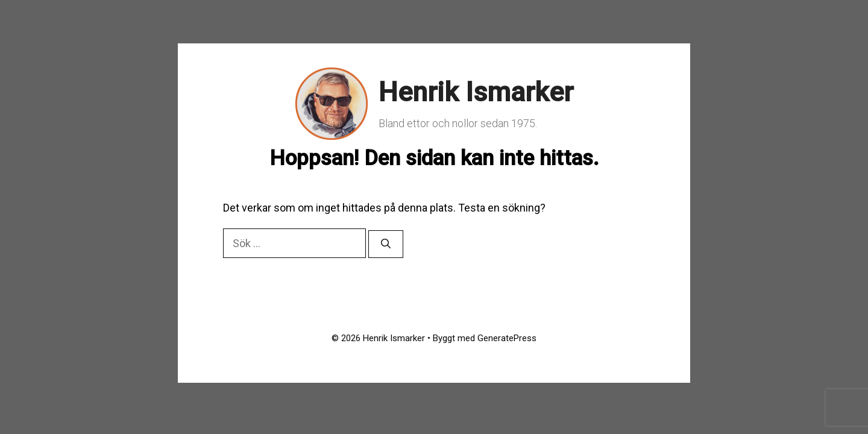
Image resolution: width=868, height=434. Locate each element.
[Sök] (386, 244)
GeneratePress (507, 338)
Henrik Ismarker (476, 92)
